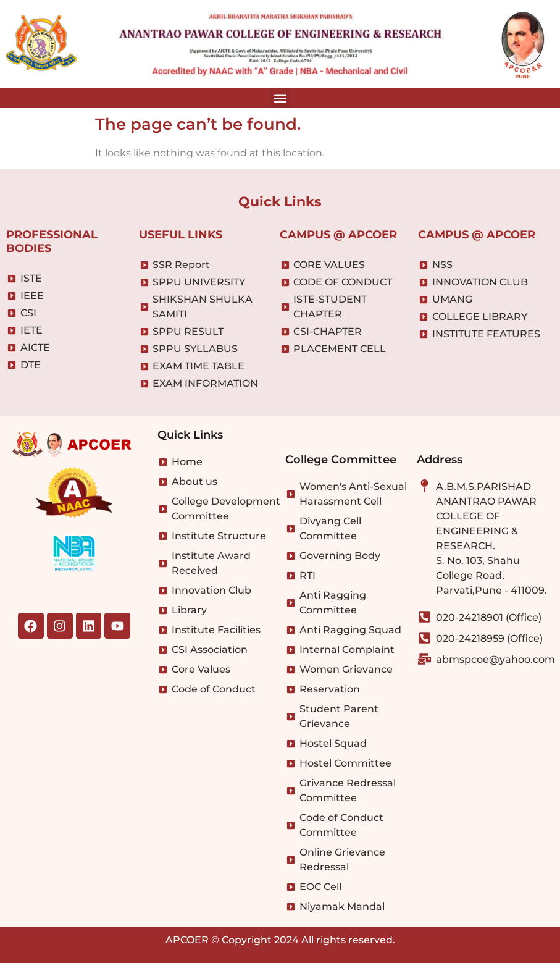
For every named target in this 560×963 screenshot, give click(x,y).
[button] (280, 98)
